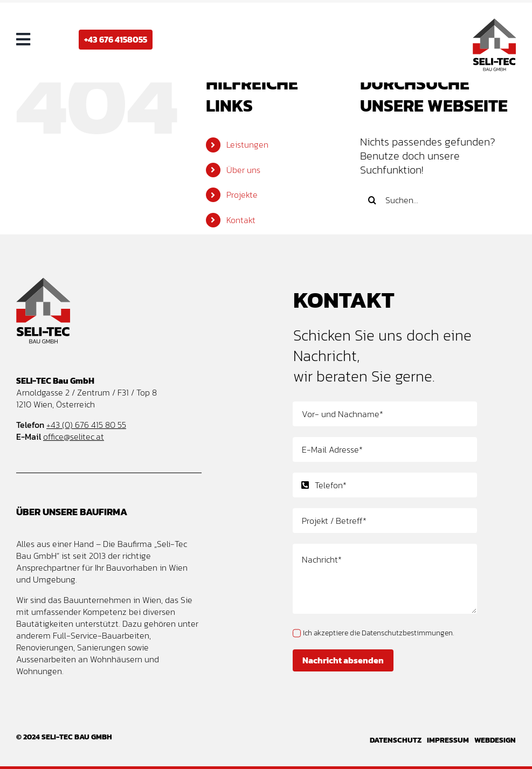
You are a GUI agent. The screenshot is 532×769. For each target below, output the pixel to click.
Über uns (243, 170)
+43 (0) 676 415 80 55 (86, 425)
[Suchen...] (438, 200)
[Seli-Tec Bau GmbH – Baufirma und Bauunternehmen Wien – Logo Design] (494, 24)
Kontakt (241, 220)
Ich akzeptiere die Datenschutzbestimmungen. (378, 633)
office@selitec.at (74, 437)
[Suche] (372, 200)
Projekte (242, 195)
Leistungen (247, 144)
